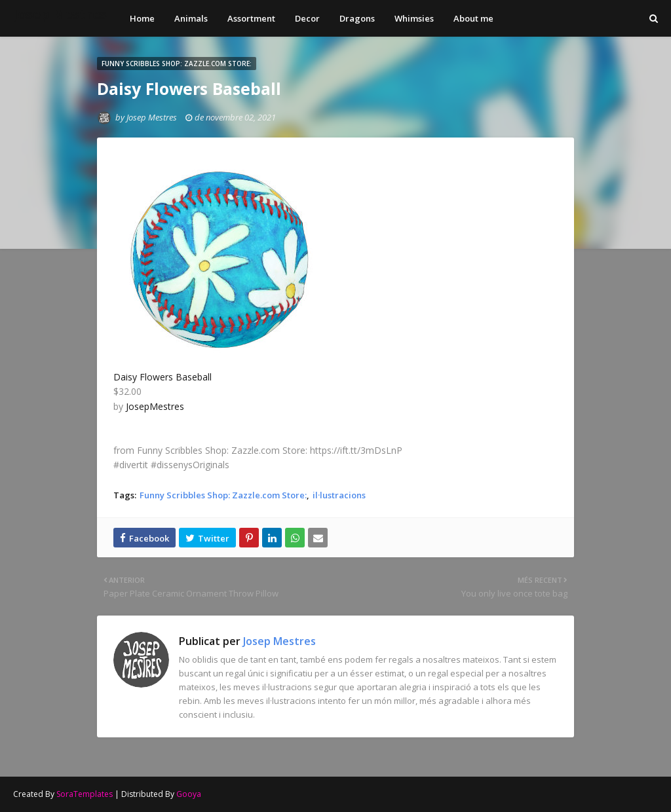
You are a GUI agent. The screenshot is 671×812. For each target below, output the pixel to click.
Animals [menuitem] (191, 18)
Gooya (189, 794)
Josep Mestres (60, 14)
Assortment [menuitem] (251, 18)
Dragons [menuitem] (357, 18)
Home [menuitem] (142, 18)
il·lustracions (339, 495)
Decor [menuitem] (307, 18)
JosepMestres (155, 406)
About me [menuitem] (473, 18)
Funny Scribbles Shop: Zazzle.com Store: (223, 495)
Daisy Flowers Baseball (163, 377)
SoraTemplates (85, 794)
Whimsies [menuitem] (414, 18)
